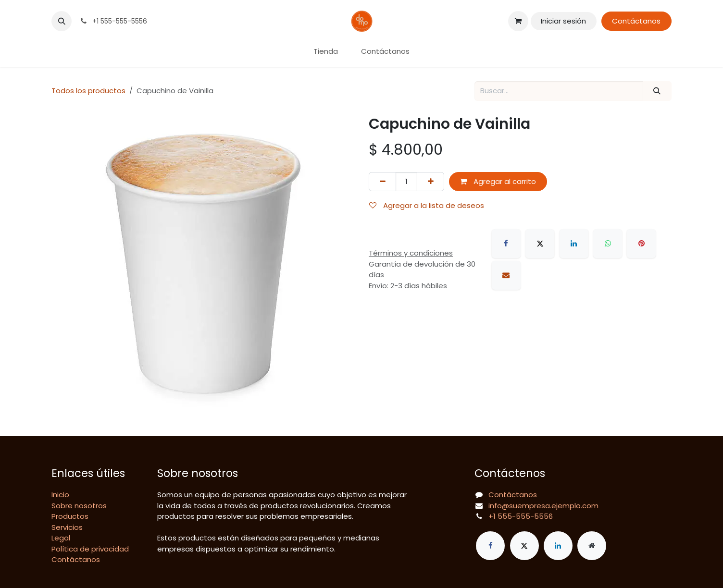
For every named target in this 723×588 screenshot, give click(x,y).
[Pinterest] (641, 244)
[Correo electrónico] (506, 275)
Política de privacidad (90, 549)
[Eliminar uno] (382, 182)
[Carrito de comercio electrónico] (518, 21)
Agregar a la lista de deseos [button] (427, 205)
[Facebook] (506, 244)
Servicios (67, 527)
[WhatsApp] (608, 244)
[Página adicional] (592, 546)
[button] (62, 21)
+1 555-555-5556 (521, 516)
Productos (70, 516)
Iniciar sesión (563, 21)
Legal (61, 538)
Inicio (60, 495)
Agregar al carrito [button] (498, 181)
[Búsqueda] (657, 91)
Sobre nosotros (79, 506)
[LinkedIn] (574, 244)
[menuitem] (326, 52)
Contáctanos (636, 21)
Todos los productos (88, 91)
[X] (540, 244)
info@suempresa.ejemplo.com (543, 506)
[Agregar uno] (430, 182)
